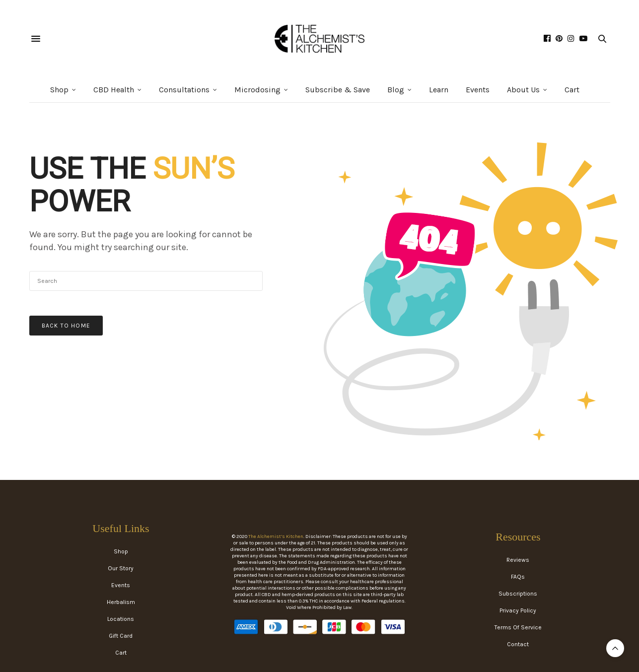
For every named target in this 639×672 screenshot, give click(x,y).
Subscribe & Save (338, 90)
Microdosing (257, 90)
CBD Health (114, 90)
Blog (396, 90)
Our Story (121, 568)
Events (478, 90)
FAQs (518, 577)
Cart (572, 90)
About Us (523, 90)
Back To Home (66, 326)
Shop (59, 90)
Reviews (518, 560)
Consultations (184, 90)
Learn (439, 90)
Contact (518, 644)
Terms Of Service (518, 627)
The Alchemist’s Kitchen (276, 537)
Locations (121, 619)
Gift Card (121, 636)
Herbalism (121, 602)
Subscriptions (518, 594)
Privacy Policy (518, 610)
